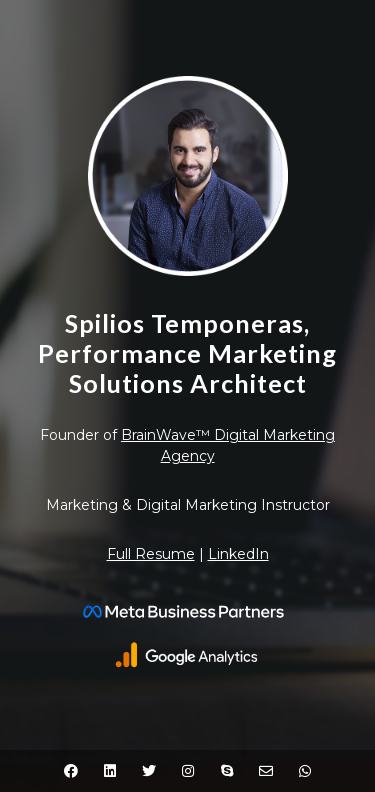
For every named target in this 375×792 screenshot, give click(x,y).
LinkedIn (238, 554)
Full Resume (151, 554)
